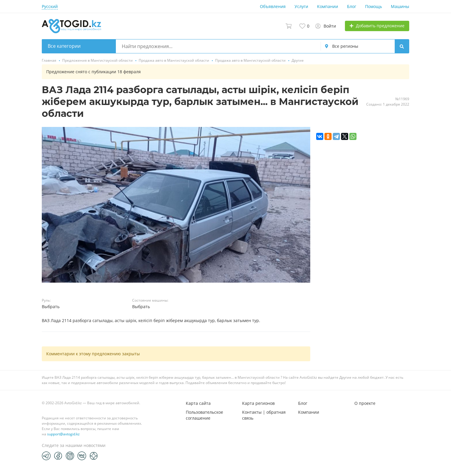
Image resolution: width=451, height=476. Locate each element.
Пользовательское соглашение (204, 415)
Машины (400, 6)
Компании (328, 6)
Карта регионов (258, 403)
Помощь (374, 6)
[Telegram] (46, 456)
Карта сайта (198, 403)
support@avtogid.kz (63, 434)
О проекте (365, 403)
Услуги (301, 6)
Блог (352, 6)
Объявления (273, 6)
